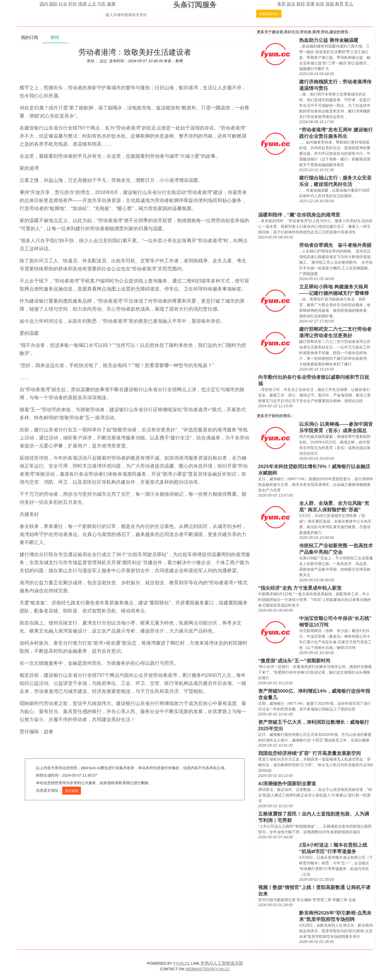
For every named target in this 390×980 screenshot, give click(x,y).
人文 (92, 4)
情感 (82, 4)
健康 (111, 4)
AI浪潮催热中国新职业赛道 (287, 784)
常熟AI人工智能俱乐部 (222, 963)
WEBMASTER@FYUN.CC (208, 969)
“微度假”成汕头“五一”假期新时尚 (294, 661)
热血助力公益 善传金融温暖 (329, 40)
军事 (310, 4)
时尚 (73, 4)
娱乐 (291, 4)
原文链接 (72, 791)
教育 (339, 4)
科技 (320, 4)
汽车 (102, 4)
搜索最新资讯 (269, 14)
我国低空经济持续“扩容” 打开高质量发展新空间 (309, 753)
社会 (63, 4)
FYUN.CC (182, 963)
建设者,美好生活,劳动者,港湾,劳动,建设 (304, 32)
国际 (53, 4)
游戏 (330, 4)
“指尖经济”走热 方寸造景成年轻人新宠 (300, 588)
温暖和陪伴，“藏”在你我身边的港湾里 (299, 215)
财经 (301, 4)
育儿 (349, 4)
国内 (44, 4)
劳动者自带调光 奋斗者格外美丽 (335, 245)
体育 (281, 4)
